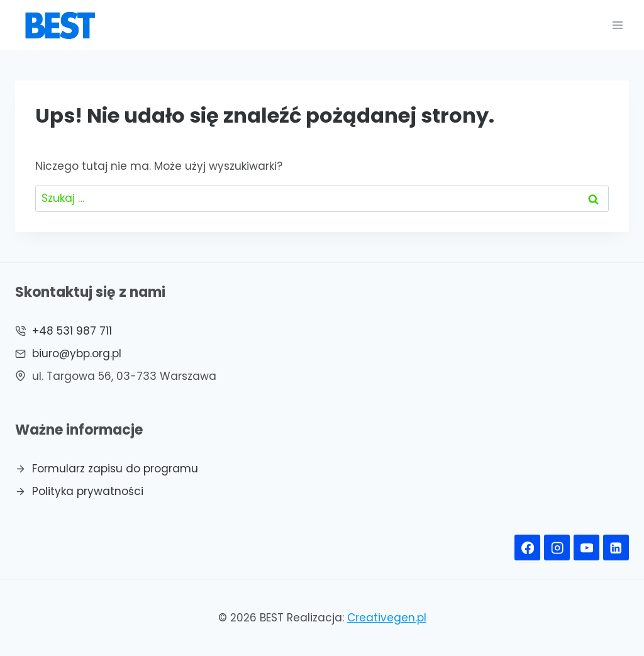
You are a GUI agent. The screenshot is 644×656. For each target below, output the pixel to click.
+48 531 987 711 (72, 331)
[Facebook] (527, 548)
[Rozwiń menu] (617, 25)
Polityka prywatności (88, 491)
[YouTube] (586, 548)
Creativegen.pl (387, 618)
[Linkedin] (616, 548)
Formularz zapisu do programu (115, 469)
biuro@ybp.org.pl (77, 353)
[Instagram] (557, 548)
